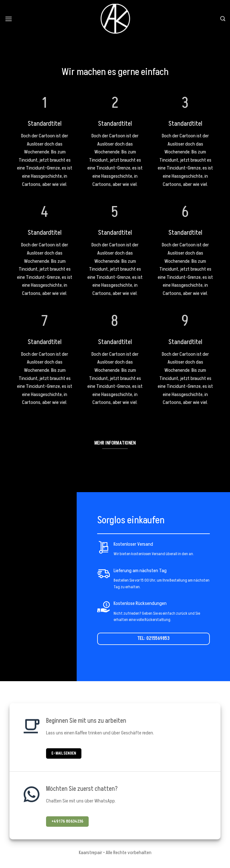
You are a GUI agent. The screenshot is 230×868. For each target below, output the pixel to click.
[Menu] (9, 19)
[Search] (223, 19)
